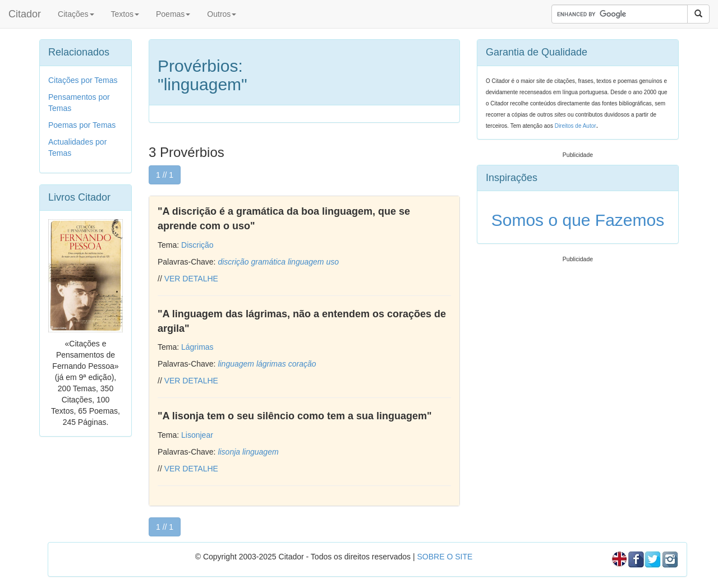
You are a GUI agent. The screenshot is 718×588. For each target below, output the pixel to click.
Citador (25, 14)
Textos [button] (125, 14)
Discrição (197, 245)
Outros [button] (222, 14)
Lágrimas (197, 347)
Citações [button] (76, 14)
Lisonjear (197, 435)
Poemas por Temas (82, 125)
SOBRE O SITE (445, 557)
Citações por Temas (83, 80)
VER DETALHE (191, 279)
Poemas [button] (173, 14)
